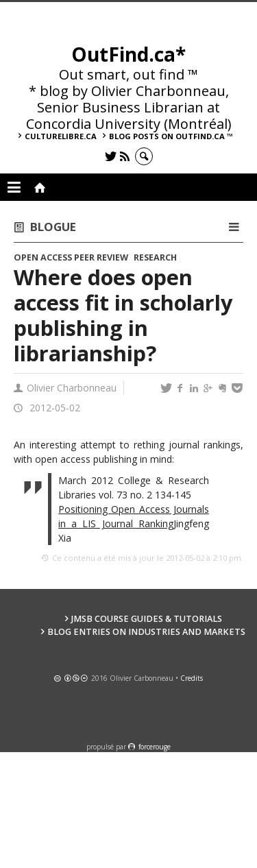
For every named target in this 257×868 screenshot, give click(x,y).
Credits (192, 678)
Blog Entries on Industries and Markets (146, 632)
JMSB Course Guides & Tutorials (147, 619)
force (155, 747)
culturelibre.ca (61, 136)
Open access (43, 257)
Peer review (101, 257)
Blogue (53, 227)
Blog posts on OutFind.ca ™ (171, 136)
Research (155, 257)
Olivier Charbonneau (72, 388)
